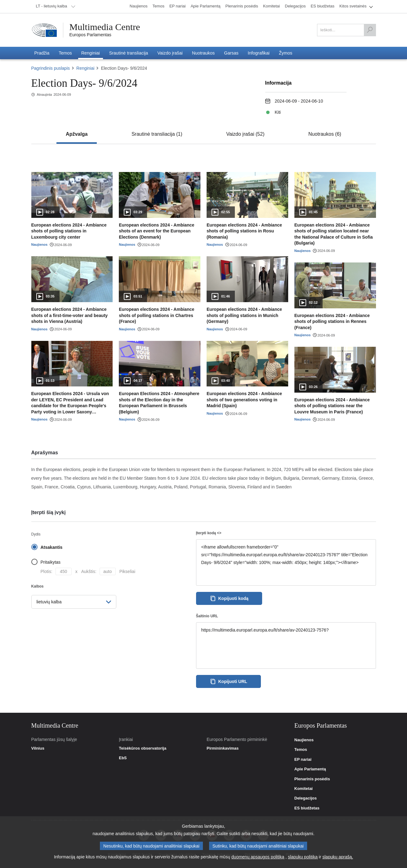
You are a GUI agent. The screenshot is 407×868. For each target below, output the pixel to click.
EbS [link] (123, 758)
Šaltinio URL (207, 616)
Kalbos (38, 586)
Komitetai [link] (304, 789)
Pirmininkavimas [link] (223, 748)
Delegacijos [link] (306, 798)
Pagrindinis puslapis (51, 68)
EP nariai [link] (303, 760)
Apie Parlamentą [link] (310, 769)
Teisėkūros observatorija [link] (143, 748)
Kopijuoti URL (228, 681)
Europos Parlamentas (90, 35)
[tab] (77, 134)
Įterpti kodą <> (209, 533)
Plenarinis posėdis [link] (312, 779)
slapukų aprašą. (338, 857)
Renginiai (85, 68)
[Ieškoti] (370, 30)
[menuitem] (55, 7)
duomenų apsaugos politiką (258, 857)
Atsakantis (52, 547)
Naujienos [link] (304, 740)
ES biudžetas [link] (307, 808)
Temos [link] (301, 750)
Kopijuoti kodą (229, 598)
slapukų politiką (303, 857)
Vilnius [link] (38, 748)
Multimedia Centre (105, 27)
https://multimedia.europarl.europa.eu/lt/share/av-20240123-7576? (286, 645)
